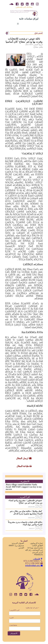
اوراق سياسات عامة (29, 19)
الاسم (11, 618)
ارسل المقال (22, 458)
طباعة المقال (23, 466)
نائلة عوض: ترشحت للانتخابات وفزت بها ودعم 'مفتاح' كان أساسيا (24, 40)
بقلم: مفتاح (38, 47)
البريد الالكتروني (14, 610)
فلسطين (38, 559)
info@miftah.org (34, 566)
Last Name (13, 625)
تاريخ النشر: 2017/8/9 (34, 44)
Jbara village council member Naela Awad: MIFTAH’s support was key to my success (24, 487)
